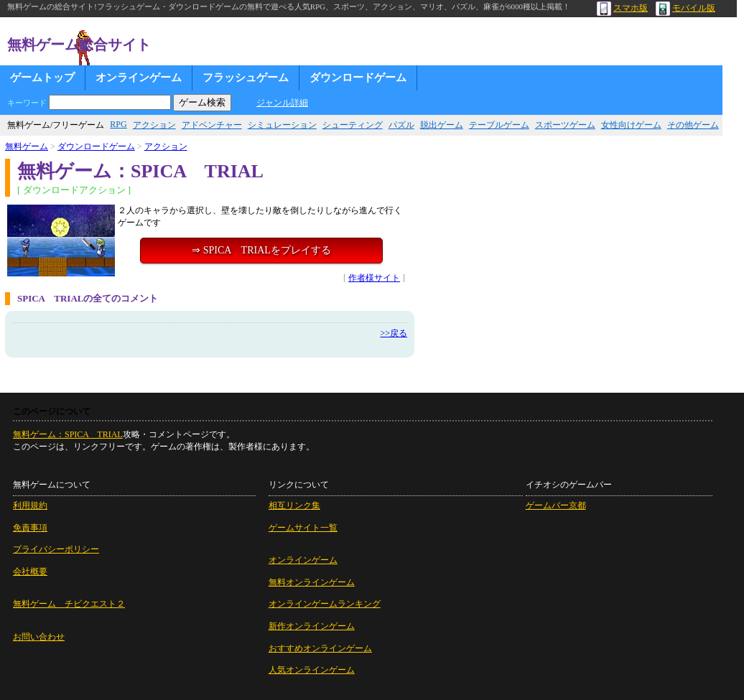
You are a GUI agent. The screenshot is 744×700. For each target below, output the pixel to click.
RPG (118, 124)
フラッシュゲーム (246, 78)
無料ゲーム (27, 146)
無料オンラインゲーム (312, 582)
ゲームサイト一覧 (303, 528)
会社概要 (30, 571)
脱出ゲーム (442, 125)
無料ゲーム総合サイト (79, 45)
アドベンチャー (212, 125)
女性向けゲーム (631, 125)
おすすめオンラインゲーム (320, 648)
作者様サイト (374, 278)
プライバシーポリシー (56, 549)
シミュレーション (282, 125)
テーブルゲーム (499, 125)
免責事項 (30, 528)
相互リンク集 (294, 505)
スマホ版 (622, 8)
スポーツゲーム (565, 125)
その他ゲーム (693, 125)
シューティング (353, 125)
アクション (154, 125)
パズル (401, 125)
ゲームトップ (42, 78)
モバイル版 (685, 8)
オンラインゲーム (139, 78)
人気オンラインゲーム (312, 670)
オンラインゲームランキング (325, 604)
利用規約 (30, 505)
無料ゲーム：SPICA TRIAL (68, 434)
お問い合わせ (39, 637)
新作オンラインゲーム (312, 626)
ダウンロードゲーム (358, 78)
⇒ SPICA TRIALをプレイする (261, 250)
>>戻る (394, 333)
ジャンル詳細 (282, 103)
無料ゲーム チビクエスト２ (69, 604)
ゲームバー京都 (556, 505)
